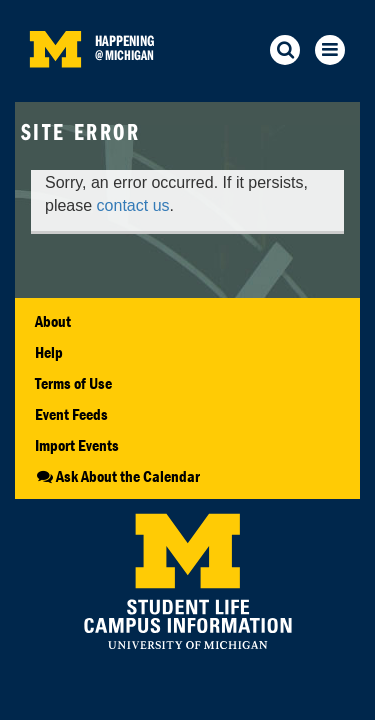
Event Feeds (71, 414)
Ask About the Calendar (117, 476)
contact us (133, 205)
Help (49, 352)
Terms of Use (73, 383)
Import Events (77, 445)
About (53, 321)
